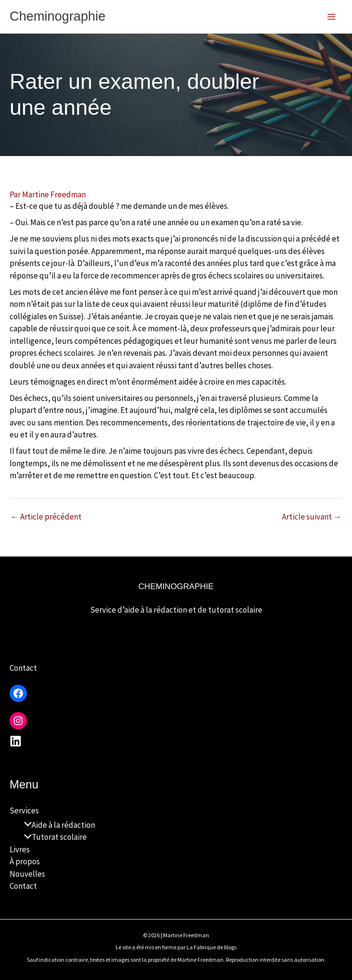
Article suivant (312, 517)
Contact (23, 668)
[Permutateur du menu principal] (332, 17)
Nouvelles (27, 874)
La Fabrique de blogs (211, 947)
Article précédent (46, 517)
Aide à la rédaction (57, 825)
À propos (25, 861)
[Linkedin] (16, 741)
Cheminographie (62, 17)
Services (24, 811)
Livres (20, 849)
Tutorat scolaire (53, 837)
